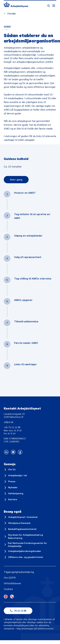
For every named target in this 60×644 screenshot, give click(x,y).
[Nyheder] (11, 488)
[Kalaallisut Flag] (12, 597)
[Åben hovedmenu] (54, 6)
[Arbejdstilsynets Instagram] (13, 452)
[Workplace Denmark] (17, 523)
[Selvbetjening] (14, 494)
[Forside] (16, 5)
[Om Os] (10, 470)
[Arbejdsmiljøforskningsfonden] (22, 551)
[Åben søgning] (49, 6)
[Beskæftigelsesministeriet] (20, 529)
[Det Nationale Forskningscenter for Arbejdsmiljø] (30, 545)
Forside (12, 14)
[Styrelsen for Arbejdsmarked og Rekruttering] (30, 537)
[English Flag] (6, 597)
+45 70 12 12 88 (12, 427)
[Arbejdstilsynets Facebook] (20, 452)
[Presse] (10, 482)
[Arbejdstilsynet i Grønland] (21, 517)
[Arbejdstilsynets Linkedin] (6, 452)
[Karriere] (10, 500)
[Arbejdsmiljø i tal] (15, 476)
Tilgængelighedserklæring (19, 572)
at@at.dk (9, 422)
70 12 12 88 (18, 611)
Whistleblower (12, 583)
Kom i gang (16, 180)
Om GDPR (10, 578)
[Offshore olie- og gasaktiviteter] (23, 557)
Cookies (8, 589)
